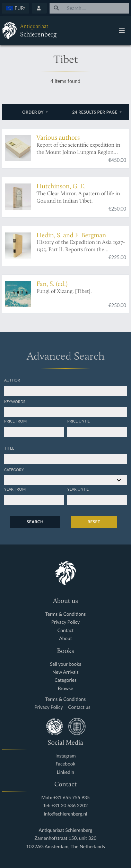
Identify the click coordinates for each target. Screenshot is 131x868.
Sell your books (65, 664)
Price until (78, 421)
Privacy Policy (65, 622)
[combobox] (15, 8)
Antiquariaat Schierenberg (66, 830)
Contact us (79, 707)
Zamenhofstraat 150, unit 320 (66, 838)
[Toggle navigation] (122, 31)
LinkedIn (65, 772)
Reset (94, 522)
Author (12, 380)
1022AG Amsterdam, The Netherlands (65, 847)
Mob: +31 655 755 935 (65, 798)
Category (14, 469)
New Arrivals (65, 672)
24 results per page (95, 112)
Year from (15, 489)
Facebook (66, 764)
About (66, 638)
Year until (78, 489)
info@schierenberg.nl (66, 814)
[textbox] (16, 8)
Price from (15, 421)
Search (35, 522)
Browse (66, 689)
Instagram (66, 756)
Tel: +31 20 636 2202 (66, 806)
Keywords (15, 401)
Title (9, 448)
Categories (65, 680)
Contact (65, 630)
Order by (33, 112)
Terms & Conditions (66, 614)
